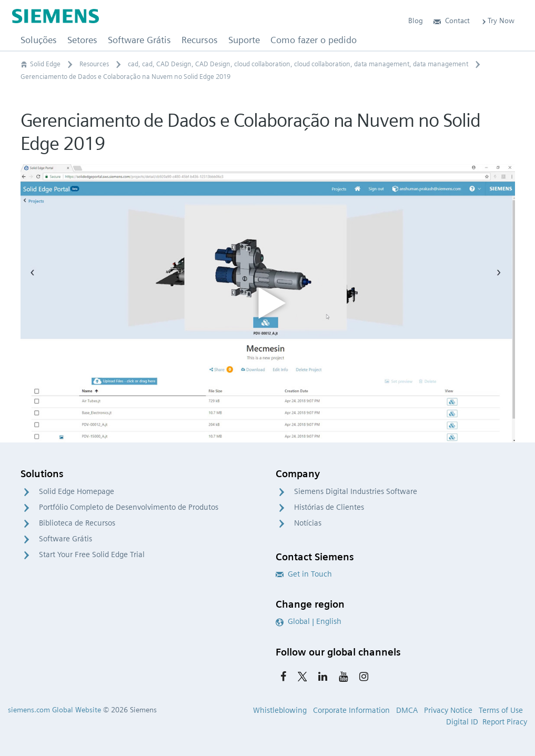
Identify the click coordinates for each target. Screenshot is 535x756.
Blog (416, 21)
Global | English (309, 621)
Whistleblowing (280, 710)
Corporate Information (351, 710)
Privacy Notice (448, 710)
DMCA (407, 710)
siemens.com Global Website (54, 710)
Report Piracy (505, 722)
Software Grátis (65, 539)
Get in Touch (304, 574)
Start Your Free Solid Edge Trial (92, 555)
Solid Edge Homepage (77, 491)
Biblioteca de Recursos (77, 523)
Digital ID (462, 722)
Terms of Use (501, 710)
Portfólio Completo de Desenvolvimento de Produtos (129, 507)
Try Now (497, 21)
